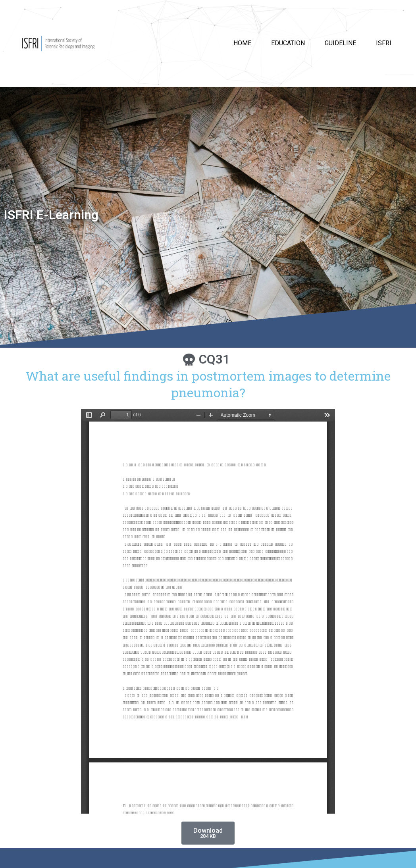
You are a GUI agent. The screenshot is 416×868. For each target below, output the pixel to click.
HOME (242, 43)
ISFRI (384, 43)
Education (288, 43)
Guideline (340, 43)
